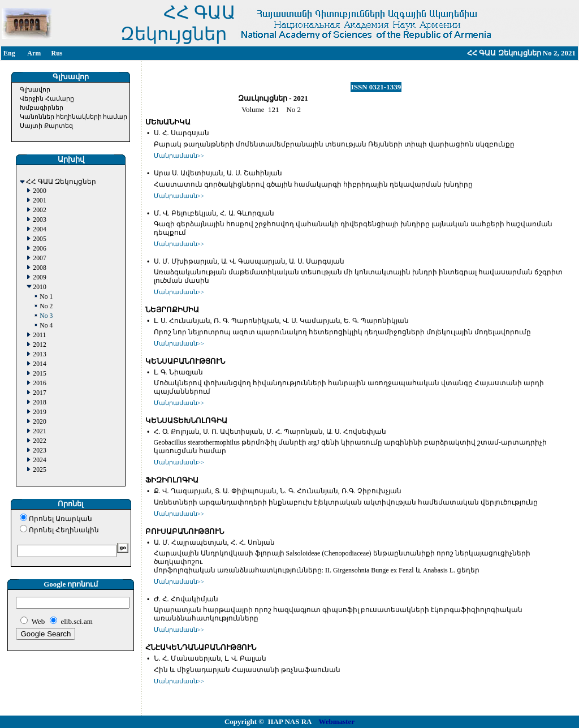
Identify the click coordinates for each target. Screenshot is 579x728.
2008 (39, 268)
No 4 (46, 326)
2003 (39, 220)
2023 (39, 451)
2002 (39, 210)
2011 (39, 335)
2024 (39, 460)
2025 (39, 470)
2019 (39, 412)
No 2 (46, 306)
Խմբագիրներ (42, 107)
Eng (9, 53)
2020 (39, 422)
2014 (39, 364)
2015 (39, 374)
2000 (39, 191)
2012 (39, 345)
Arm (34, 53)
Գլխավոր (35, 89)
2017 (39, 393)
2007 (39, 258)
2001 (39, 201)
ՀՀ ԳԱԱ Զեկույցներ (61, 182)
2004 (39, 229)
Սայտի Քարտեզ (46, 126)
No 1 (46, 297)
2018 (39, 402)
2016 (39, 383)
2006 (39, 249)
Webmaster (337, 721)
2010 (39, 287)
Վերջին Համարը (47, 98)
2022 (39, 441)
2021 (39, 431)
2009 (39, 277)
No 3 (46, 316)
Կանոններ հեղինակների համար (74, 117)
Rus (57, 53)
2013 (39, 354)
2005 (39, 239)
